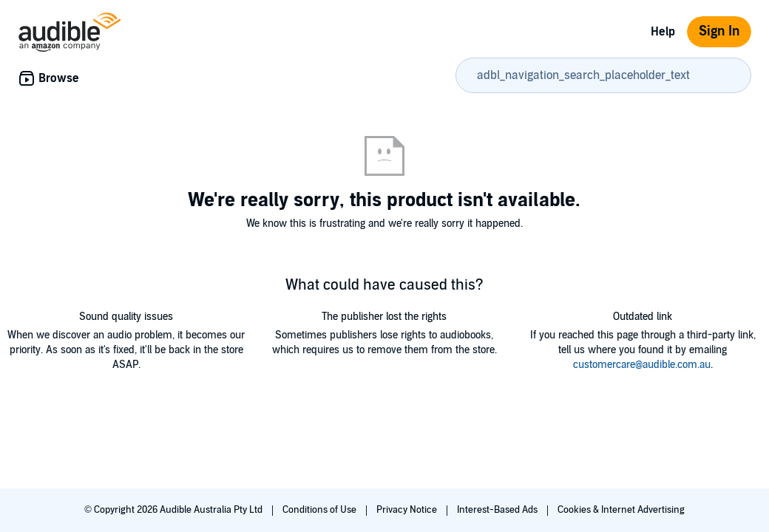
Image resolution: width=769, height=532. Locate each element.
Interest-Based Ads (498, 510)
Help (663, 32)
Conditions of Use (321, 510)
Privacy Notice (408, 510)
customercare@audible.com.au (642, 365)
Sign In (719, 31)
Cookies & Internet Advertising (621, 510)
